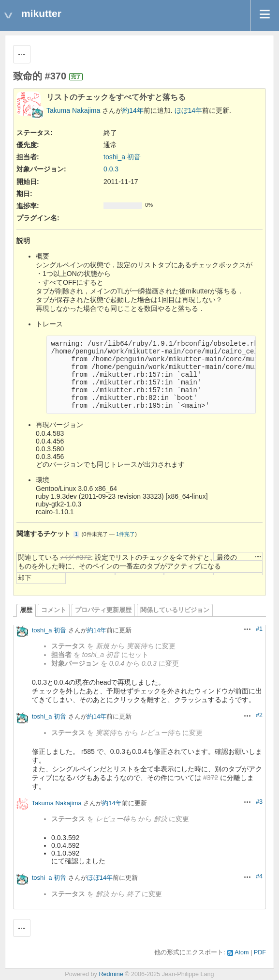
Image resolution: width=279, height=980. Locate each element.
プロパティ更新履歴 (103, 610)
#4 (259, 876)
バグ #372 (76, 557)
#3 (259, 802)
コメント (54, 610)
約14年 (133, 110)
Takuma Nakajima (73, 110)
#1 (259, 629)
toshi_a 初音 (122, 157)
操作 (258, 556)
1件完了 (125, 534)
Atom (242, 952)
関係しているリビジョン (175, 610)
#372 (211, 778)
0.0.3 (111, 169)
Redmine (111, 974)
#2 (259, 715)
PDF (260, 952)
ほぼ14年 (189, 110)
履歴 (26, 610)
